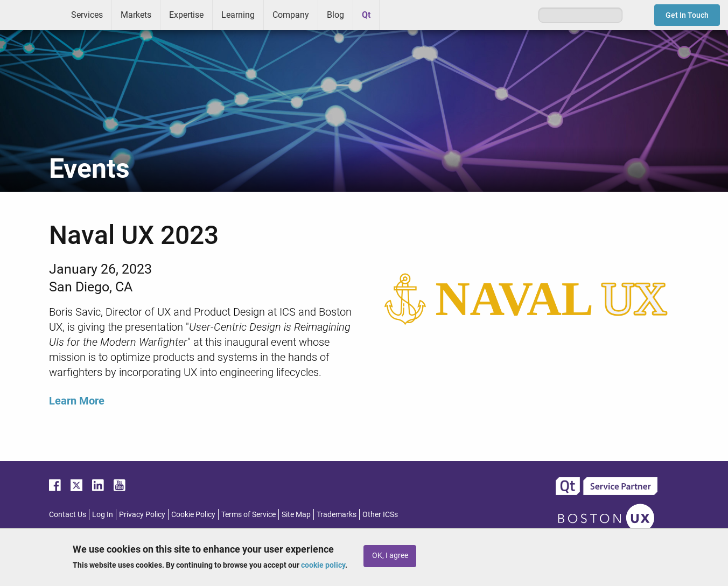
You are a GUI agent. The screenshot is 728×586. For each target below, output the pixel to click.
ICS (31, 15)
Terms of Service (248, 514)
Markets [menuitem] (136, 15)
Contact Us (68, 514)
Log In (103, 514)
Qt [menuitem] (366, 15)
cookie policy (323, 565)
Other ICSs (380, 514)
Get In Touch (687, 15)
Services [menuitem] (87, 15)
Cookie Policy (193, 514)
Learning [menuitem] (238, 15)
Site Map (296, 514)
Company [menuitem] (291, 15)
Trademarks (337, 514)
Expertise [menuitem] (186, 15)
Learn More (77, 401)
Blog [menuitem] (335, 15)
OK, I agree (390, 556)
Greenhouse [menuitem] (395, 15)
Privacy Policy (142, 514)
